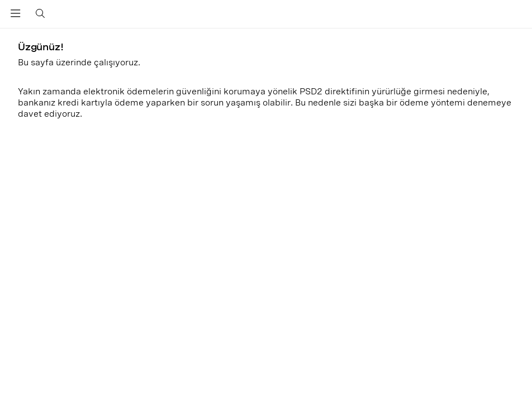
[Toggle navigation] (16, 16)
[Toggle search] (39, 14)
